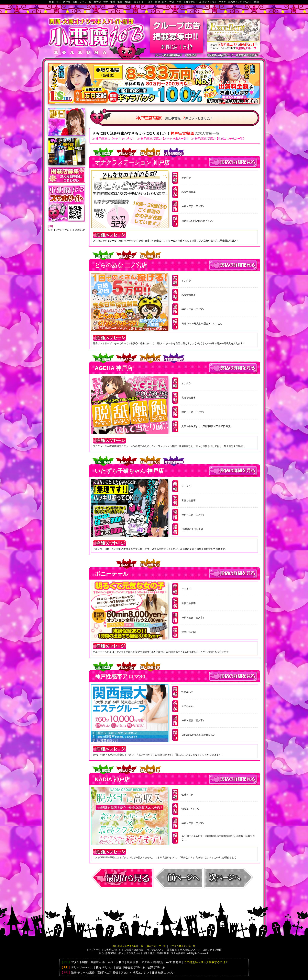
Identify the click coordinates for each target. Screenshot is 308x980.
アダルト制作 (79, 962)
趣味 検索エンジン (163, 973)
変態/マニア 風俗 (108, 973)
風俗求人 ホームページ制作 (107, 962)
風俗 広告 (133, 962)
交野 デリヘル (156, 967)
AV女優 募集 (174, 962)
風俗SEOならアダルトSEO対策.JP (66, 230)
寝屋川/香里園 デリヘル (130, 967)
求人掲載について (190, 950)
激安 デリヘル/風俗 (83, 973)
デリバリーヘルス (82, 967)
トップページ (93, 950)
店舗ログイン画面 (212, 950)
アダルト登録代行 (152, 962)
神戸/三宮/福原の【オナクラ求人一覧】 (165, 139)
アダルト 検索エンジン (135, 973)
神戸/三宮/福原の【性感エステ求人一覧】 (220, 139)
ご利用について (113, 950)
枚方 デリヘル (104, 967)
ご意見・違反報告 (134, 950)
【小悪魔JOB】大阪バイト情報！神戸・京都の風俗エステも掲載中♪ (143, 953)
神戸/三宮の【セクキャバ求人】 (115, 139)
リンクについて (155, 950)
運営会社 (172, 950)
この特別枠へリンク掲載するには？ (206, 962)
